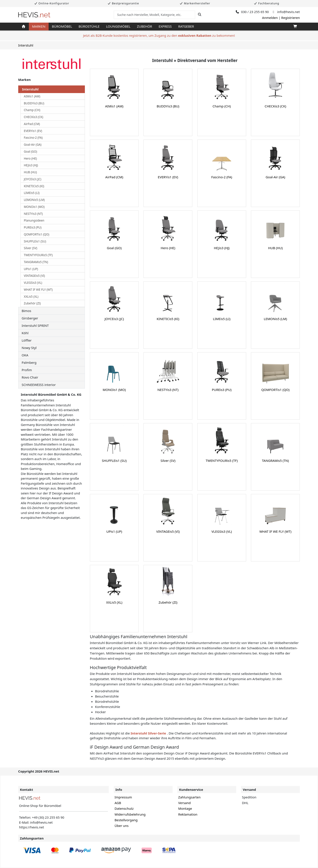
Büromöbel (62, 26)
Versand (184, 803)
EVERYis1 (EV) (33, 131)
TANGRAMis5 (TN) (36, 262)
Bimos (26, 311)
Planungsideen (34, 220)
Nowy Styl (29, 348)
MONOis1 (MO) (34, 207)
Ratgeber (186, 26)
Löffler (27, 340)
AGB (118, 803)
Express (165, 26)
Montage (185, 808)
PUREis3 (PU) (33, 227)
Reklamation (188, 814)
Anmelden (270, 18)
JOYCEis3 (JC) (33, 179)
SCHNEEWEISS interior (39, 385)
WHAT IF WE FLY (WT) (38, 290)
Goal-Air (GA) (33, 145)
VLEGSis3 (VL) (33, 283)
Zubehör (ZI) (32, 303)
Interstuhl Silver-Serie (149, 733)
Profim (27, 370)
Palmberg (29, 362)
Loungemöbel (118, 26)
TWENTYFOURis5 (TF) (38, 255)
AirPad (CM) (32, 124)
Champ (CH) (32, 110)
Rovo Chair (30, 377)
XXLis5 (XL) (31, 297)
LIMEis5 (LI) (32, 193)
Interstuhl (26, 45)
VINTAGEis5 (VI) (34, 276)
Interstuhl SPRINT (35, 325)
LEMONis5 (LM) (34, 200)
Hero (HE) (30, 159)
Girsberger (30, 318)
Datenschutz (124, 808)
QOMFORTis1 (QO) (37, 234)
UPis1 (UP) (31, 269)
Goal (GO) (30, 152)
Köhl (25, 333)
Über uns (122, 826)
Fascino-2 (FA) (33, 138)
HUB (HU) (30, 172)
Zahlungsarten (189, 797)
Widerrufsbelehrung (130, 814)
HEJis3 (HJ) (31, 165)
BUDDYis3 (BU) (34, 103)
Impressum (123, 797)
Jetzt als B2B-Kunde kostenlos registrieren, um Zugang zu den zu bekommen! (159, 35)
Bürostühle (89, 26)
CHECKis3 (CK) (34, 117)
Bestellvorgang (126, 820)
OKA (25, 355)
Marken (39, 26)
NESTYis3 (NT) (33, 214)
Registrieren (291, 18)
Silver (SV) (31, 248)
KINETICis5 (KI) (34, 186)
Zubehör (145, 26)
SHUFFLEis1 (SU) (35, 241)
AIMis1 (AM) (32, 96)
